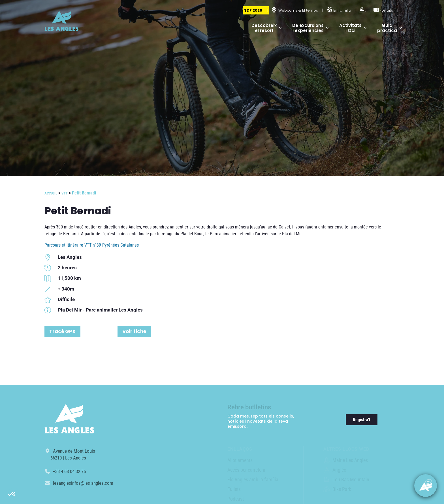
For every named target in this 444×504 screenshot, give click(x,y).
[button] (12, 494)
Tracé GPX (62, 331)
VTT (65, 193)
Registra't (362, 420)
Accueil (51, 193)
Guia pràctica (387, 28)
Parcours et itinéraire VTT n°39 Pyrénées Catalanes (92, 245)
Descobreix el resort (264, 28)
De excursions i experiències (308, 28)
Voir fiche (134, 331)
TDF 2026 (253, 10)
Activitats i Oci (350, 28)
